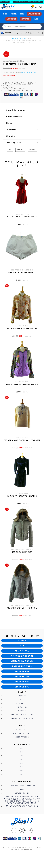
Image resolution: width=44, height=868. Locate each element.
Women (14, 14)
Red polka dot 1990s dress (22, 217)
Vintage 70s (22, 677)
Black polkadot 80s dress (22, 496)
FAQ (22, 789)
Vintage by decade (22, 656)
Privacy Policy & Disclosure (22, 715)
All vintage (22, 651)
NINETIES (20, 150)
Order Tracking (22, 737)
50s (22, 759)
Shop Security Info (22, 733)
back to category (19, 38)
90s (10, 150)
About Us (22, 696)
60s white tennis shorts (22, 272)
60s (22, 763)
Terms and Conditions (22, 718)
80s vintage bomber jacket (22, 328)
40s (22, 756)
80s (22, 771)
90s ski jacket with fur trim (22, 608)
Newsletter (22, 703)
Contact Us (22, 707)
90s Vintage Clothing (31, 40)
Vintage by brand (22, 661)
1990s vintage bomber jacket (22, 384)
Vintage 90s (22, 687)
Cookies (22, 711)
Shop (5, 14)
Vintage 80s (22, 682)
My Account (22, 729)
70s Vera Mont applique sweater (22, 440)
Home (30, 38)
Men (22, 14)
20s (22, 748)
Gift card (25, 19)
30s (22, 752)
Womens (32, 150)
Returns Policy (22, 793)
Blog (36, 19)
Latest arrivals (22, 666)
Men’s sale (11, 19)
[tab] (22, 110)
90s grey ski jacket (22, 552)
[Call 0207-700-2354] (41, 7)
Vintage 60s (22, 671)
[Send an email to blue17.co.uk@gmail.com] (36, 7)
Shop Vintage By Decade (13, 40)
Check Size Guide (28, 72)
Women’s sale (34, 14)
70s (22, 767)
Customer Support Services (22, 786)
